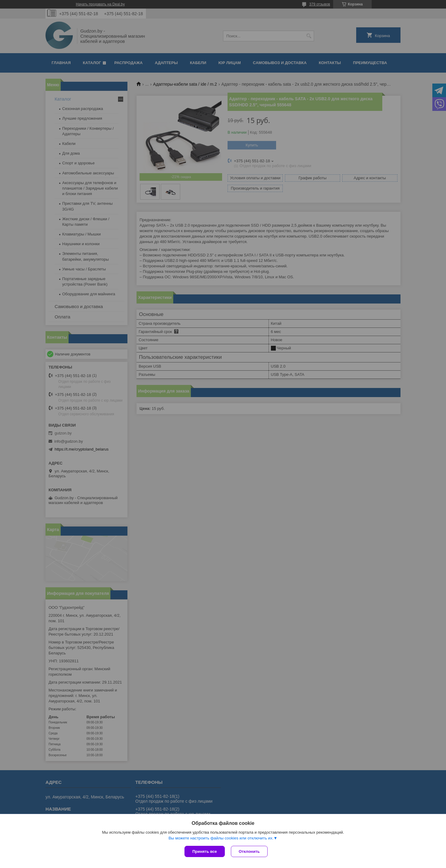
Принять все (205, 851)
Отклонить (249, 851)
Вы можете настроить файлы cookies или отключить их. (221, 838)
